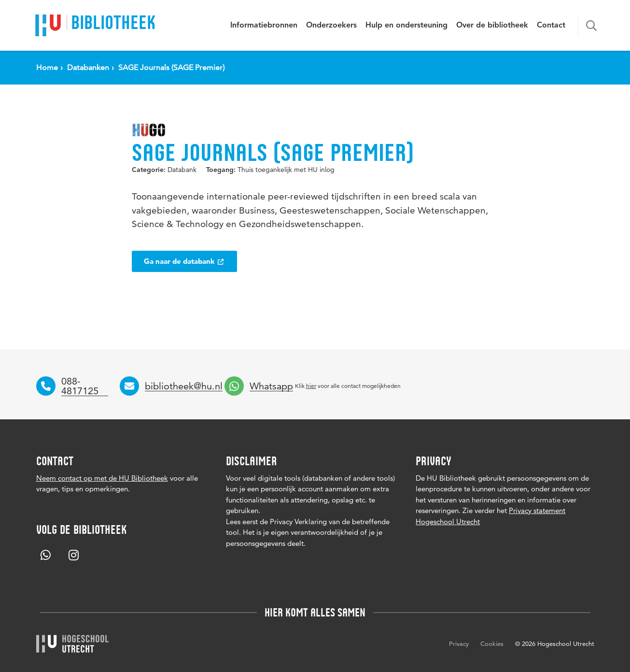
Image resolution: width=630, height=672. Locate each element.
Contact (551, 26)
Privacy (459, 643)
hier (311, 386)
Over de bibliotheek (492, 26)
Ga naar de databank (184, 261)
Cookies (492, 643)
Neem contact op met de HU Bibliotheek (102, 478)
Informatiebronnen (264, 26)
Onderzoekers (331, 26)
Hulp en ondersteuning (406, 26)
